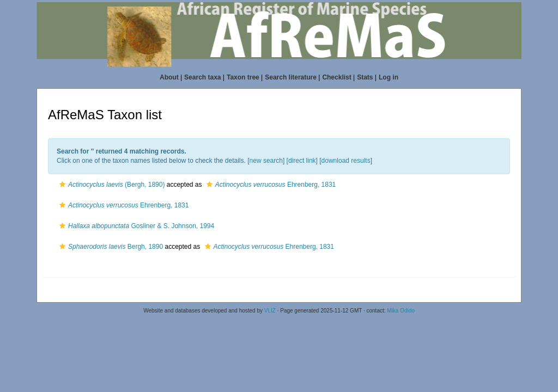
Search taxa (202, 77)
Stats (365, 77)
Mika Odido (401, 311)
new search (266, 161)
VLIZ (270, 311)
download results (346, 161)
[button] (62, 185)
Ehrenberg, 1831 (270, 185)
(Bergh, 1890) (111, 185)
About (169, 77)
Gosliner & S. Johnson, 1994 (135, 226)
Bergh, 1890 (110, 247)
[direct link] (302, 161)
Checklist (336, 77)
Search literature (291, 77)
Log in (389, 77)
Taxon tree (243, 77)
